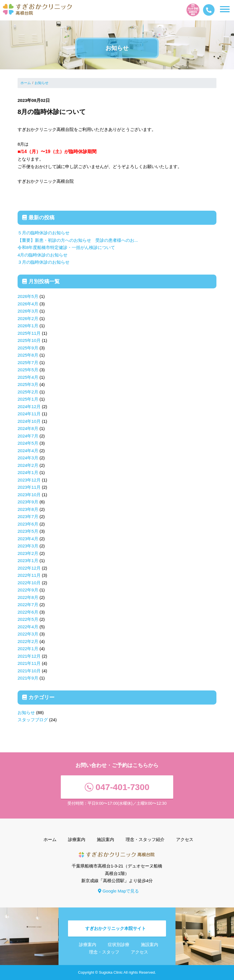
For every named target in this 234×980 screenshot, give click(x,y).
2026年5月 (28, 296)
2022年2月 (28, 641)
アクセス (185, 839)
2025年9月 (28, 348)
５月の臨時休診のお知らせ (44, 233)
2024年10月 (29, 421)
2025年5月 (28, 370)
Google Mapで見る (119, 891)
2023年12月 (29, 480)
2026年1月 (28, 326)
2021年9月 (28, 678)
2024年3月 (28, 458)
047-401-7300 (117, 787)
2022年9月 (28, 590)
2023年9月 (28, 502)
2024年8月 (28, 428)
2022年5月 (28, 619)
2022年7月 (28, 605)
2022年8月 (28, 597)
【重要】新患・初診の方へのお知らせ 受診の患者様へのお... (78, 240)
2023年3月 (28, 546)
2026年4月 (28, 304)
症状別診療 (119, 944)
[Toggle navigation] (234, 12)
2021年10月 (29, 671)
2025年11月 (29, 333)
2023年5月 (28, 531)
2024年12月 (29, 407)
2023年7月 (28, 516)
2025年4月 (28, 377)
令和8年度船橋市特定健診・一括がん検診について (66, 247)
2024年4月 (28, 451)
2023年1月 (28, 561)
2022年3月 (28, 634)
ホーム (26, 83)
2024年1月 (28, 472)
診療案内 (77, 839)
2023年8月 (28, 509)
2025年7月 (28, 362)
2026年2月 (28, 318)
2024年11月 (29, 414)
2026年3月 (28, 311)
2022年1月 (28, 649)
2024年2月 (28, 465)
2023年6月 (28, 524)
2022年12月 (29, 568)
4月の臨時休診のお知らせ (43, 255)
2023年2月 (28, 553)
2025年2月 (28, 392)
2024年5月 (28, 443)
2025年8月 (28, 355)
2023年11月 (29, 487)
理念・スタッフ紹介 (145, 839)
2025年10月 (29, 340)
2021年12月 (29, 656)
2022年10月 (29, 583)
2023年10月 (29, 495)
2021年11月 (29, 663)
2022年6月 (28, 612)
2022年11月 (29, 575)
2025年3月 (28, 384)
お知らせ (41, 83)
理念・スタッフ (104, 952)
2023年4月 (28, 539)
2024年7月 (28, 436)
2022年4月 (28, 627)
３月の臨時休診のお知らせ (44, 262)
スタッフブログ (33, 720)
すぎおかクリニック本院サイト (116, 928)
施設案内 (105, 839)
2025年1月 (28, 399)
